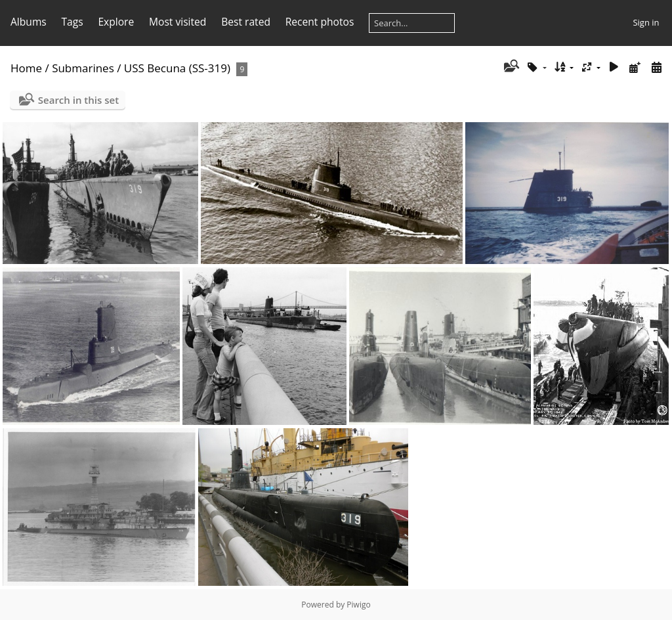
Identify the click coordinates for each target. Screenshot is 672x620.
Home (26, 68)
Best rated (246, 22)
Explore (116, 22)
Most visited (178, 22)
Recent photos (320, 22)
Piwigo (358, 605)
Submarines (83, 68)
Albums (29, 22)
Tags (73, 22)
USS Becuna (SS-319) (177, 68)
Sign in (646, 22)
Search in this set (78, 100)
